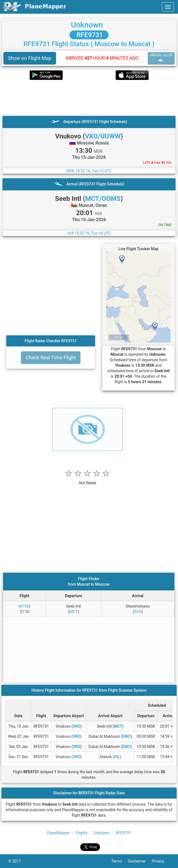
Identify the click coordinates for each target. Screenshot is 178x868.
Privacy (161, 861)
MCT (74, 612)
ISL (117, 757)
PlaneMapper (58, 833)
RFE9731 (89, 35)
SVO (138, 612)
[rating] (88, 480)
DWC (126, 736)
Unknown (87, 25)
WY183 (24, 606)
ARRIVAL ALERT (161, 58)
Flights (82, 833)
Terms (119, 861)
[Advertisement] (89, 98)
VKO (77, 726)
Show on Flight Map (30, 58)
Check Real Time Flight (51, 358)
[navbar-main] (168, 7)
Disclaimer (140, 861)
